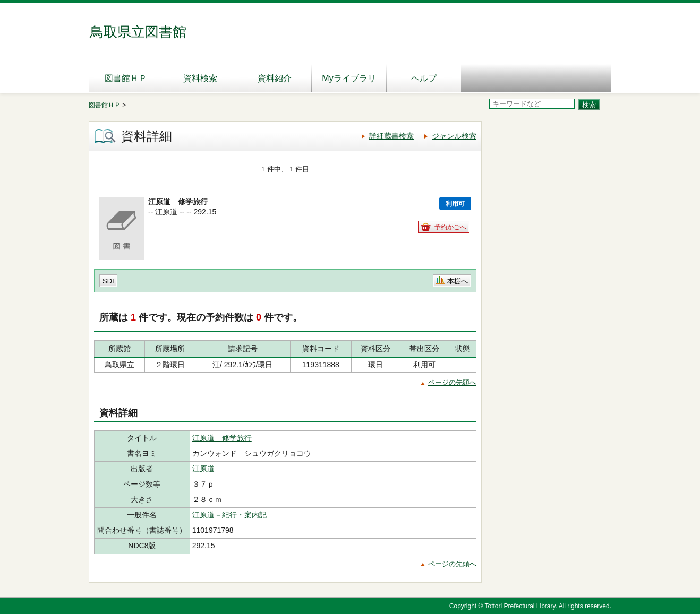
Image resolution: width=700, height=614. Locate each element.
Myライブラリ (349, 78)
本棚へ (458, 281)
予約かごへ (450, 227)
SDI (108, 281)
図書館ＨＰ (126, 78)
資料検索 (200, 78)
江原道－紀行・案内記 (229, 515)
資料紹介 (275, 78)
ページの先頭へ (452, 382)
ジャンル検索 (454, 136)
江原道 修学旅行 (222, 438)
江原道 (203, 469)
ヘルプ (424, 78)
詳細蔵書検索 (391, 136)
